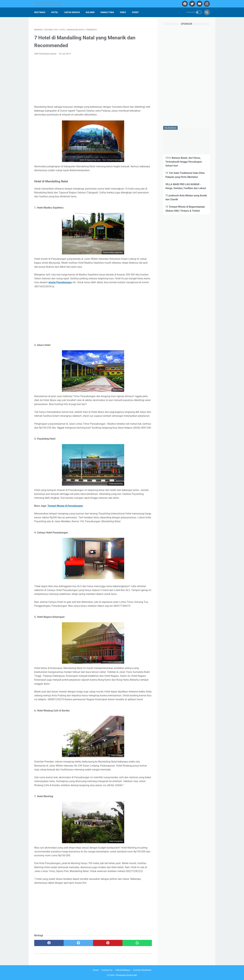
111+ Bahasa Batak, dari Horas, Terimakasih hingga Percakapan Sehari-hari (184, 162)
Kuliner (90, 12)
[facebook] (184, 4)
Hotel (55, 12)
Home (96, 970)
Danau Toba (107, 12)
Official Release (123, 970)
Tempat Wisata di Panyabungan (65, 506)
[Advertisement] (93, 81)
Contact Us (107, 970)
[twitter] (192, 4)
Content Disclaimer (142, 970)
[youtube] (199, 4)
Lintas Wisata (72, 12)
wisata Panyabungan (60, 282)
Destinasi (40, 12)
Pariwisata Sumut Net (126, 975)
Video (123, 12)
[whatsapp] (137, 943)
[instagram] (206, 4)
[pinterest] (108, 943)
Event (135, 12)
